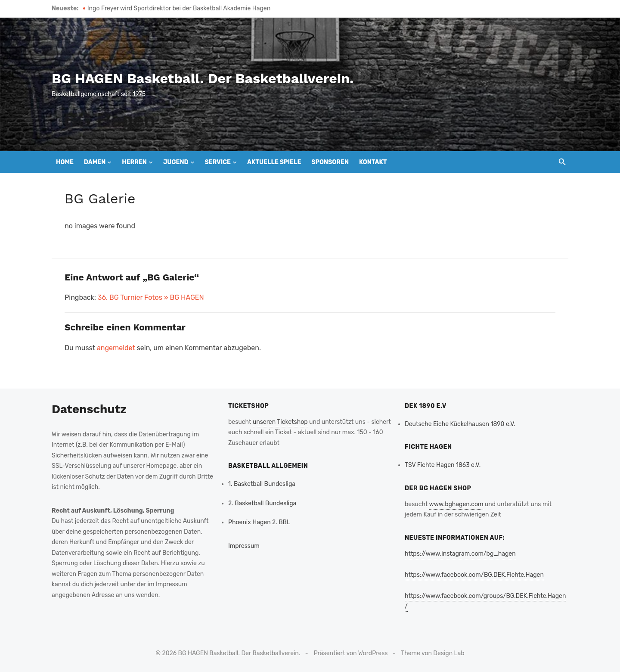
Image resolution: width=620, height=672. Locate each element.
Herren (134, 162)
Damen (95, 162)
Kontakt (373, 162)
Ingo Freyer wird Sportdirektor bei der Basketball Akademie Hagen (179, 8)
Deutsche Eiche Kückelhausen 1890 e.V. (460, 424)
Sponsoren (330, 162)
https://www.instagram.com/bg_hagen (460, 554)
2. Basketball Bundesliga (262, 503)
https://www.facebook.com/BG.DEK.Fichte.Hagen (474, 575)
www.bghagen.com (456, 504)
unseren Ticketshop (280, 422)
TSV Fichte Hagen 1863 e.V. (443, 465)
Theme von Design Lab (432, 653)
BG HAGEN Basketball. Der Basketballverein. (203, 78)
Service (218, 162)
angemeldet (116, 348)
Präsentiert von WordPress (351, 653)
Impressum (244, 546)
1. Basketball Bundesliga (262, 484)
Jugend (176, 162)
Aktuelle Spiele (274, 162)
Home (65, 162)
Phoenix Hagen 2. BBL (259, 522)
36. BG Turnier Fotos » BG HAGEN (151, 297)
